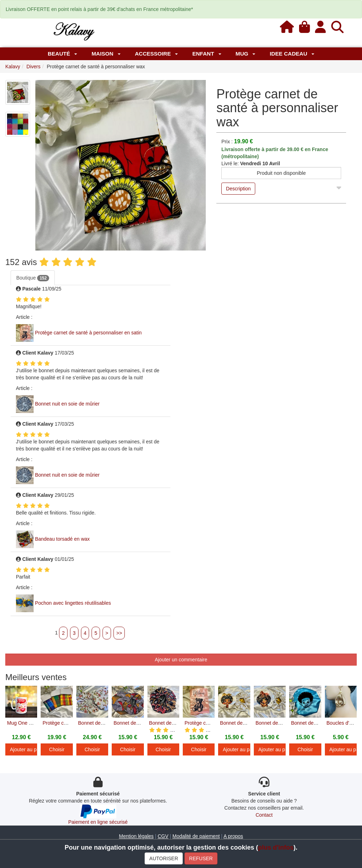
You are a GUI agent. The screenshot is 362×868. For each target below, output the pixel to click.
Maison (106, 54)
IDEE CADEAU (292, 54)
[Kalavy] (73, 31)
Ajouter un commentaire (181, 660)
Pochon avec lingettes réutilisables (73, 603)
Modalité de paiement (196, 836)
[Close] (339, 186)
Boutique (33, 278)
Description (238, 189)
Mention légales (136, 836)
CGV (163, 836)
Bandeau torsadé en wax (62, 539)
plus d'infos (276, 847)
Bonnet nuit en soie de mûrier (67, 404)
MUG (245, 54)
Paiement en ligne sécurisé (98, 822)
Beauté (62, 54)
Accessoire (156, 54)
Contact (264, 815)
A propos (233, 836)
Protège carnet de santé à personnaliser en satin (88, 333)
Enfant (207, 54)
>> (119, 633)
